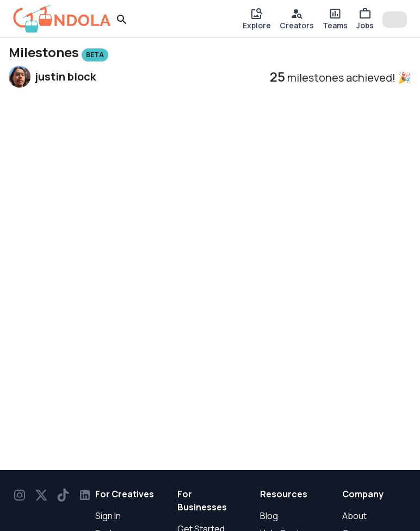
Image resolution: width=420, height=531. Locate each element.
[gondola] (62, 19)
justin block (65, 76)
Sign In (108, 516)
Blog (269, 516)
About (354, 516)
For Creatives (125, 494)
